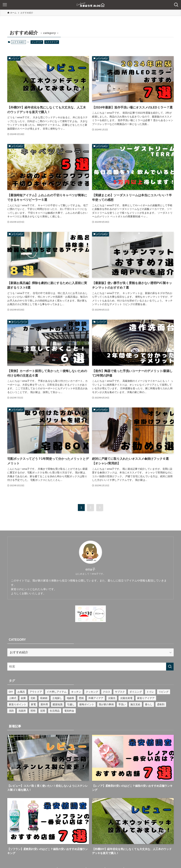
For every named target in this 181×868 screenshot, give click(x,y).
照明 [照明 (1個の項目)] (33, 711)
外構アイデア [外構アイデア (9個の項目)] (96, 698)
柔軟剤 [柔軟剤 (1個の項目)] (161, 704)
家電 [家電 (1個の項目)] (33, 704)
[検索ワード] (91, 667)
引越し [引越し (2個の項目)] (71, 704)
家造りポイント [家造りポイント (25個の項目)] (18, 704)
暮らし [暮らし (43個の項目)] (149, 704)
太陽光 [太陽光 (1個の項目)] (112, 698)
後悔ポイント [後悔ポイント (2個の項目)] (87, 704)
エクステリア (52, 42)
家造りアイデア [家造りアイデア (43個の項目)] (146, 698)
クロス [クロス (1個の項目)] (107, 692)
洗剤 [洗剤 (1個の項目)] (11, 711)
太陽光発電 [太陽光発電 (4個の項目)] (126, 698)
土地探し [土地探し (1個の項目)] (57, 698)
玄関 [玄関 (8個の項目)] (43, 711)
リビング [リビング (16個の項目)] (164, 692)
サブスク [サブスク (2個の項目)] (120, 692)
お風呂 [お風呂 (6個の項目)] (21, 692)
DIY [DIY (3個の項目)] (11, 692)
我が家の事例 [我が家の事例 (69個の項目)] (106, 704)
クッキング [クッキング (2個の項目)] (92, 692)
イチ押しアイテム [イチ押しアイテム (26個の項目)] (57, 692)
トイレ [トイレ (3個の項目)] (150, 692)
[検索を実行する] (170, 667)
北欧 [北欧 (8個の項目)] (33, 698)
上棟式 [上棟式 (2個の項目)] (13, 698)
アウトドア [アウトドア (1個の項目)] (36, 692)
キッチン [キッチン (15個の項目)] (76, 692)
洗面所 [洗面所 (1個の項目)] (22, 711)
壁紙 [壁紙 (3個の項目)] (81, 698)
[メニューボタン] (5, 5)
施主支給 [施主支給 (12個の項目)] (135, 704)
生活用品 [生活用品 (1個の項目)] (55, 711)
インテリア (37, 42)
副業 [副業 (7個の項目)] (23, 698)
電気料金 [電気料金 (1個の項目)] (69, 711)
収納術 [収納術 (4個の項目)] (44, 698)
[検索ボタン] (176, 5)
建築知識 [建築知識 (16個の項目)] (58, 704)
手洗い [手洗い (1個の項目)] (122, 704)
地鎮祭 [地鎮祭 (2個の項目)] (70, 698)
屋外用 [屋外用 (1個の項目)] (44, 704)
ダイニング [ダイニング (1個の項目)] (136, 692)
